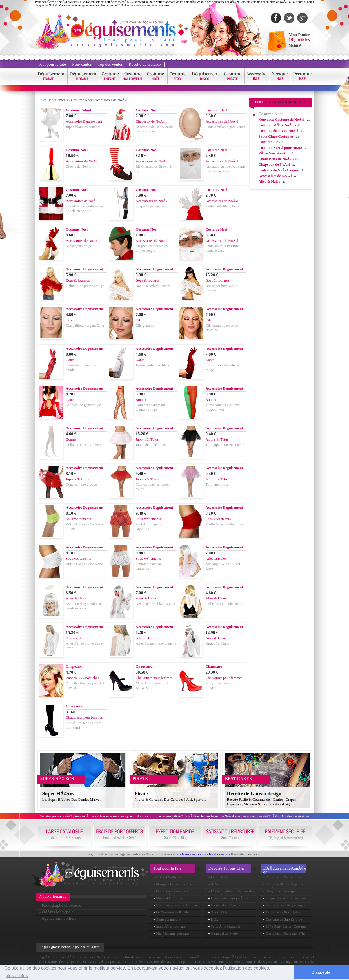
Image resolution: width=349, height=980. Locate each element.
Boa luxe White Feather (153, 286)
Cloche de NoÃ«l (79, 166)
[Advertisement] (281, 279)
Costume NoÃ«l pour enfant (281, 148)
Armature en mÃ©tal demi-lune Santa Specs (226, 169)
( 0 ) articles (299, 39)
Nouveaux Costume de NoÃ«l (282, 119)
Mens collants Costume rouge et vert (223, 407)
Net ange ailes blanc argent (156, 604)
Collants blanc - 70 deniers (85, 445)
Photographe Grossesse (61, 905)
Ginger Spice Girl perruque (286, 898)
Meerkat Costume (169, 898)
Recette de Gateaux (145, 64)
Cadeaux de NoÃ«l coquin (279, 170)
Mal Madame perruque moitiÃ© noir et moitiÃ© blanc (177, 936)
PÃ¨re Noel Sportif (273, 153)
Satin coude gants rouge (84, 405)
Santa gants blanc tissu (222, 206)
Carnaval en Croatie (225, 905)
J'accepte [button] (322, 972)
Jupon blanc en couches (83, 127)
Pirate (141, 794)
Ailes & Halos (269, 181)
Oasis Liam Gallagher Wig (285, 933)
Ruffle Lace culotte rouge (224, 524)
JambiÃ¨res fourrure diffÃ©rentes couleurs (170, 929)
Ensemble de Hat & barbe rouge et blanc (155, 129)
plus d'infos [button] (17, 976)
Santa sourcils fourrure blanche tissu (222, 248)
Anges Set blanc (217, 643)
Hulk (214, 919)
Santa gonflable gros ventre (226, 127)
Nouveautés (82, 64)
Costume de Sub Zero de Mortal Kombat (283, 922)
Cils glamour (145, 325)
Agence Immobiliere (59, 918)
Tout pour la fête (52, 64)
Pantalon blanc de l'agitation (149, 566)
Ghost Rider (220, 912)
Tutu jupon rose (217, 484)
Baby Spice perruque (281, 891)
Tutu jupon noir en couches (226, 445)
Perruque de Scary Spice (284, 877)
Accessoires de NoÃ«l (111, 100)
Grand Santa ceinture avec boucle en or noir (85, 208)
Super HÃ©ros (58, 794)
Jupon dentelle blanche (153, 445)
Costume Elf (268, 142)
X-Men (216, 884)
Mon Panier (299, 35)
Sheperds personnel (150, 206)
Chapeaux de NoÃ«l (274, 164)
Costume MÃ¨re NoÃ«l (277, 125)
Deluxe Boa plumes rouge (85, 286)
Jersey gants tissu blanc (153, 365)
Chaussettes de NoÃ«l (276, 159)
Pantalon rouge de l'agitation (149, 526)
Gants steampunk (168, 919)
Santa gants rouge (79, 246)
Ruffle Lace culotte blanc (85, 564)
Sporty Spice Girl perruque (285, 905)
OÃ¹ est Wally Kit (169, 877)
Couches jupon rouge (81, 484)
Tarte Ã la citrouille (225, 926)
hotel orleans (218, 854)
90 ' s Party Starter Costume (286, 926)
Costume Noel (82, 100)
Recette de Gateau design (254, 794)
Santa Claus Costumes (276, 136)
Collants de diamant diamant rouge (150, 407)
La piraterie (219, 877)
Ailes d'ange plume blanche (156, 643)
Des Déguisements (55, 100)
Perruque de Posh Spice (283, 912)
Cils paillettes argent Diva (85, 325)
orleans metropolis (192, 854)
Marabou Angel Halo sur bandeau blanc (84, 606)
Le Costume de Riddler (173, 912)
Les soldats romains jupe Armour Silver (173, 893)
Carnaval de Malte (224, 933)
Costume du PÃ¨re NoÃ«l (279, 131)
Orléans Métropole (58, 912)
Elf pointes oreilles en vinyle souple (152, 248)
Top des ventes (110, 64)
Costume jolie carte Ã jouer (176, 905)
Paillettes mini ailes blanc (224, 604)
